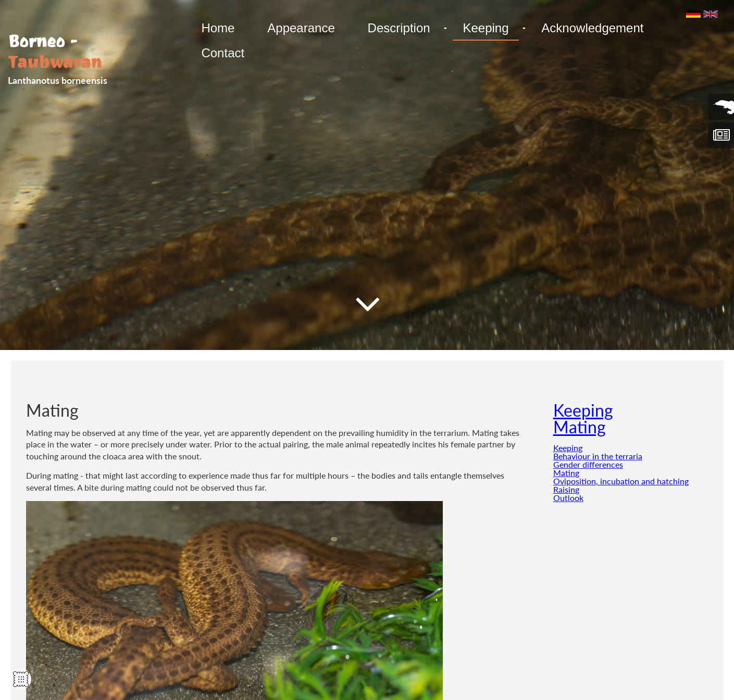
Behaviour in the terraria (598, 456)
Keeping (480, 28)
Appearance (299, 28)
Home (217, 28)
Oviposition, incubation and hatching (621, 481)
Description (395, 28)
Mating (580, 427)
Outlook (568, 498)
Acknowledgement (586, 28)
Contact (222, 53)
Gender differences (588, 464)
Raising (566, 489)
